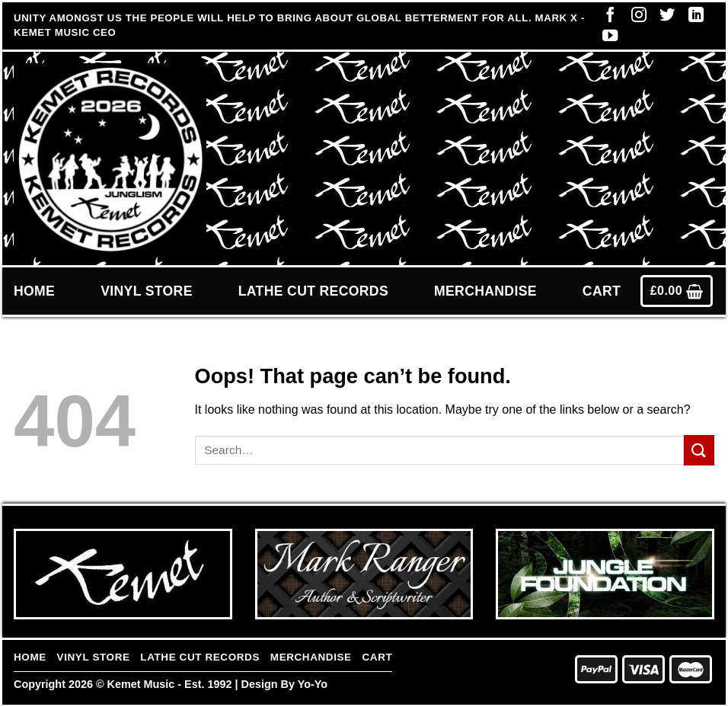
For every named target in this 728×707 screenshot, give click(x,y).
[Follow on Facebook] (606, 18)
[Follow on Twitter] (663, 18)
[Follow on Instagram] (635, 18)
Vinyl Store (147, 291)
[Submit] (699, 450)
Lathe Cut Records (313, 291)
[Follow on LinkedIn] (692, 18)
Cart (602, 291)
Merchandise (485, 291)
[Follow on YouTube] (606, 39)
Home (34, 291)
